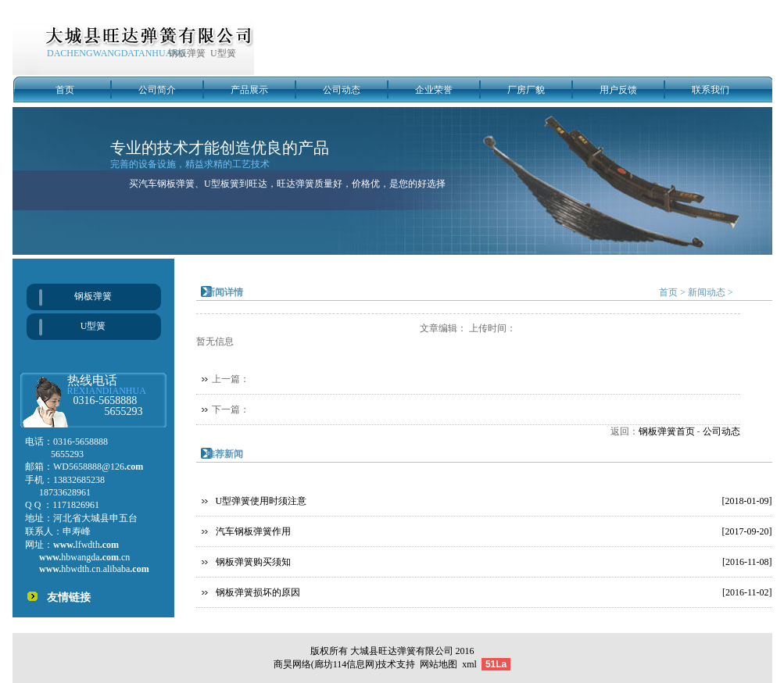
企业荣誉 (434, 90)
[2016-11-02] (747, 592)
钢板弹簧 (93, 296)
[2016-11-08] (747, 562)
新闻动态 (707, 292)
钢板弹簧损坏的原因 (258, 592)
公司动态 (342, 90)
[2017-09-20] (747, 531)
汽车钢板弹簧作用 (253, 531)
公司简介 (157, 90)
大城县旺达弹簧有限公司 (402, 651)
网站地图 (439, 664)
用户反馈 (618, 90)
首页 (65, 90)
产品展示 (249, 90)
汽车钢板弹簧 (166, 184)
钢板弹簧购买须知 (253, 562)
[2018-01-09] (747, 501)
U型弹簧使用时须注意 (261, 501)
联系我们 (711, 90)
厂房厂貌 (526, 90)
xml (469, 664)
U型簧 (93, 326)
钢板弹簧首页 (667, 431)
